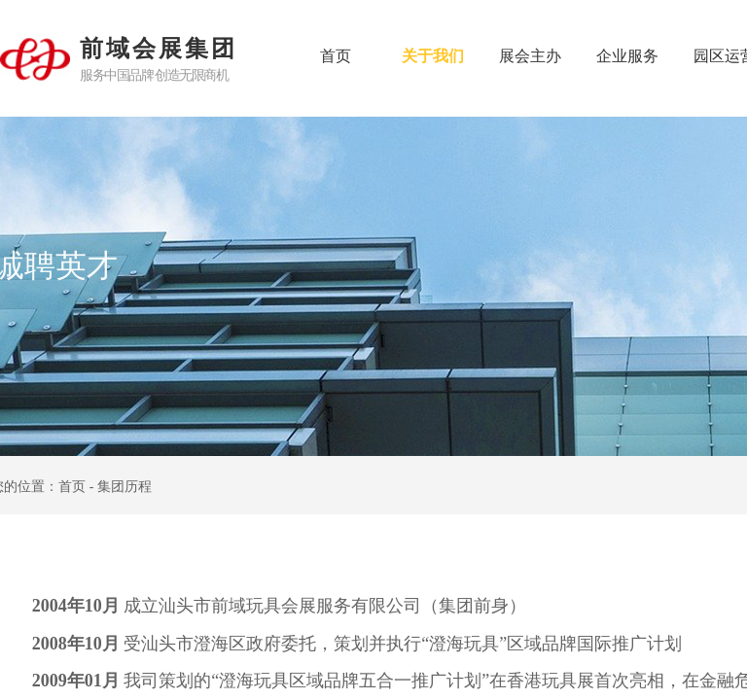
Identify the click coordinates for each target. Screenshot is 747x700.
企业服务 (627, 56)
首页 (336, 56)
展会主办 (530, 56)
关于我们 (433, 56)
